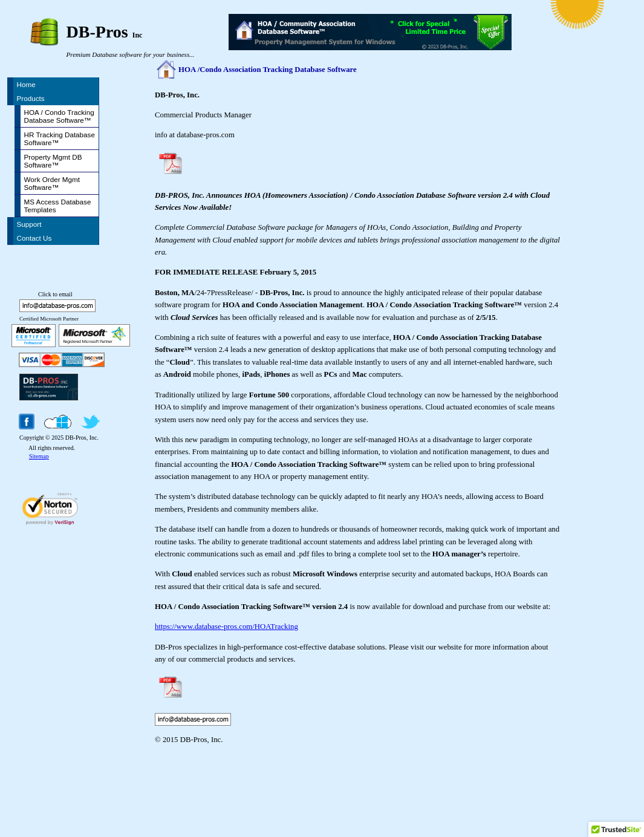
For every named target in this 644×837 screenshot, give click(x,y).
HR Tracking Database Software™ (60, 138)
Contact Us (34, 238)
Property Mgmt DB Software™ (53, 161)
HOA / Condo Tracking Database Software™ (59, 116)
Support (29, 224)
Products (31, 98)
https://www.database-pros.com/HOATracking (226, 627)
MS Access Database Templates (58, 206)
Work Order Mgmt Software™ (52, 183)
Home (26, 84)
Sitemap (39, 456)
